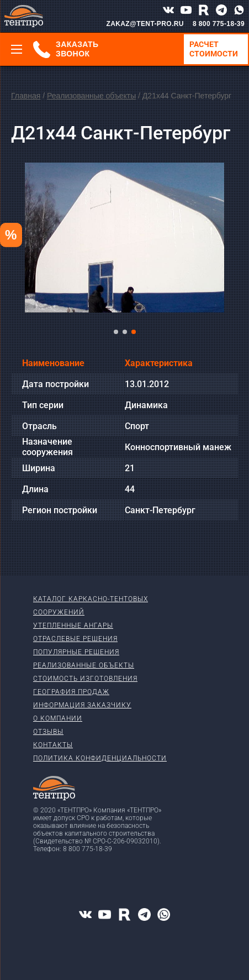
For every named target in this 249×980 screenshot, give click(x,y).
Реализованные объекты (91, 96)
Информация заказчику (82, 705)
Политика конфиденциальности (100, 758)
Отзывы (48, 732)
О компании (58, 718)
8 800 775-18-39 (219, 24)
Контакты (53, 745)
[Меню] (17, 49)
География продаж (71, 692)
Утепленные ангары (73, 625)
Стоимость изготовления (85, 679)
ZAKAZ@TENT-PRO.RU (145, 24)
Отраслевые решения (75, 639)
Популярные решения (76, 652)
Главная (26, 96)
